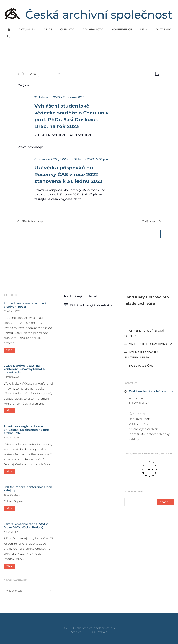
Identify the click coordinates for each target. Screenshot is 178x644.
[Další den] (23, 74)
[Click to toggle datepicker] (51, 74)
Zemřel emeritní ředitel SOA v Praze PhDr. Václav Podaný (26, 526)
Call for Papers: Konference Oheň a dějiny (28, 489)
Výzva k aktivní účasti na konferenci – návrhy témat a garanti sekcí (24, 369)
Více (9, 350)
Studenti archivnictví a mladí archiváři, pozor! (25, 305)
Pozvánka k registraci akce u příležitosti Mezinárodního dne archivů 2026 (26, 430)
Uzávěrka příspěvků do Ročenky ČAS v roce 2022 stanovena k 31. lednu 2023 (69, 175)
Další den (151, 222)
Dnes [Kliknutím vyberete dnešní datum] (33, 74)
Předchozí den (31, 222)
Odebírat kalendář (140, 235)
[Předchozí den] (18, 74)
